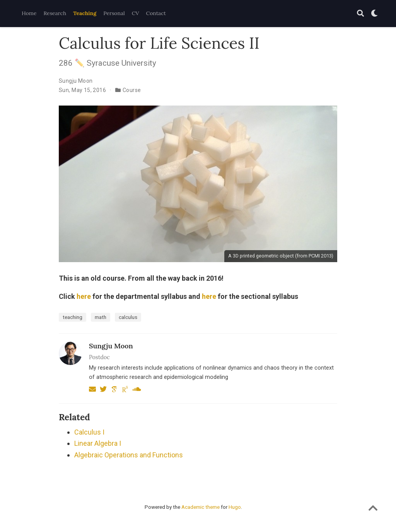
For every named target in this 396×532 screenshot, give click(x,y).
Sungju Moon (76, 81)
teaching (73, 317)
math (101, 317)
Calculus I (89, 432)
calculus (128, 317)
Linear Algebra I (98, 443)
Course (132, 90)
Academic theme (201, 507)
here (84, 296)
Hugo (235, 507)
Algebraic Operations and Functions (129, 455)
